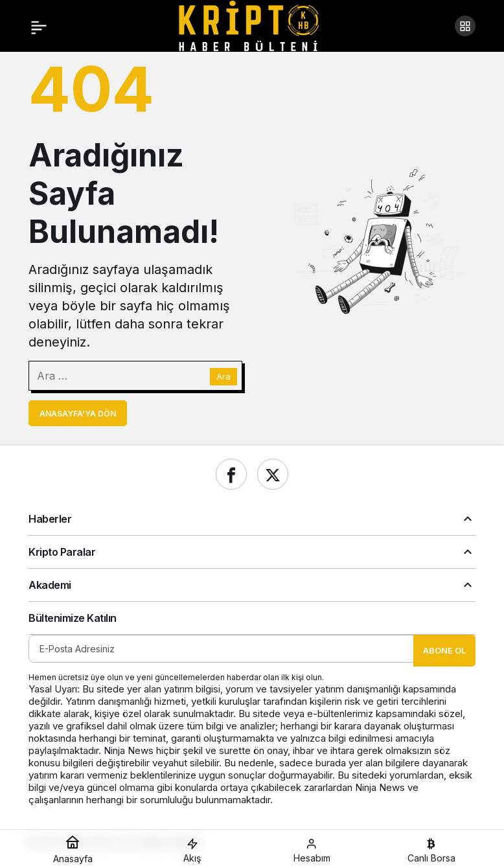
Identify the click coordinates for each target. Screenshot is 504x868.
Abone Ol (444, 650)
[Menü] (39, 26)
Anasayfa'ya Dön (78, 414)
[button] (465, 26)
